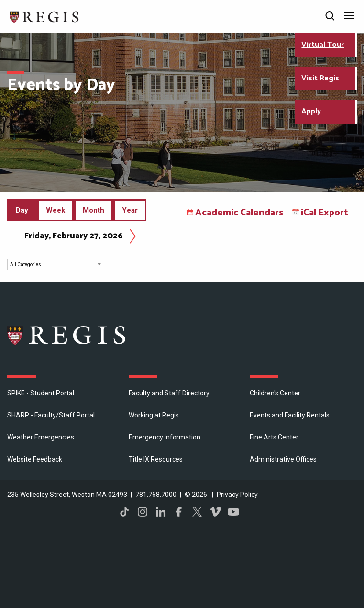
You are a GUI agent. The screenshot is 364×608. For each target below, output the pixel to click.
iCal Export (325, 213)
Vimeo (215, 512)
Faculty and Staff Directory (169, 393)
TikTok (124, 512)
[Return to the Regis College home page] (44, 16)
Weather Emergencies (41, 437)
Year (130, 210)
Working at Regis (154, 415)
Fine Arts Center (274, 437)
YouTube (233, 512)
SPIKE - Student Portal (41, 393)
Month (94, 210)
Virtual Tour (323, 45)
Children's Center (275, 393)
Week (55, 210)
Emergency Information (165, 437)
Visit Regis (320, 78)
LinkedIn (161, 512)
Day (24, 214)
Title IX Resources (156, 459)
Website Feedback (35, 459)
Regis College (67, 335)
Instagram (143, 512)
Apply (311, 111)
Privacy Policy (237, 495)
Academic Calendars (239, 213)
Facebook (179, 512)
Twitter (197, 512)
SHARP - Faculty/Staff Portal (51, 415)
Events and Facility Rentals (290, 415)
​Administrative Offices (283, 459)
